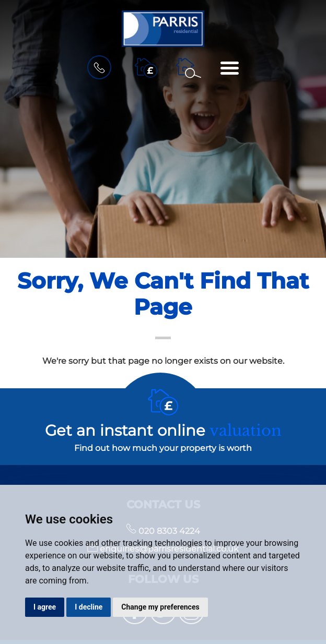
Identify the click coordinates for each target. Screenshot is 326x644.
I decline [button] (89, 607)
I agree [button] (45, 607)
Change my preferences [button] (160, 607)
